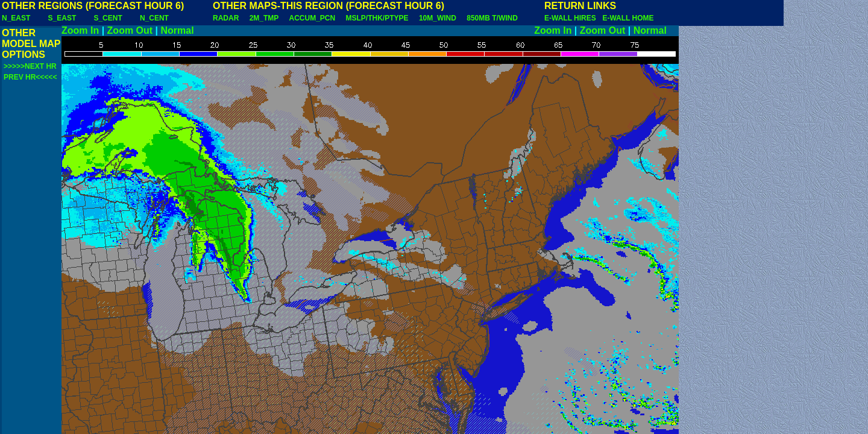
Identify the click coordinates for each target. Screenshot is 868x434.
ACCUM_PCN (313, 18)
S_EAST (62, 18)
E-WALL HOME (628, 18)
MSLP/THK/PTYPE (377, 18)
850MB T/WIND (492, 18)
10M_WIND (438, 18)
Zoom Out (130, 30)
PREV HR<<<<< (30, 77)
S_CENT (108, 18)
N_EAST (16, 18)
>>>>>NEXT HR (30, 66)
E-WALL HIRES (572, 18)
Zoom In (80, 30)
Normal (178, 30)
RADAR (226, 18)
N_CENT (154, 18)
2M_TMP (264, 18)
